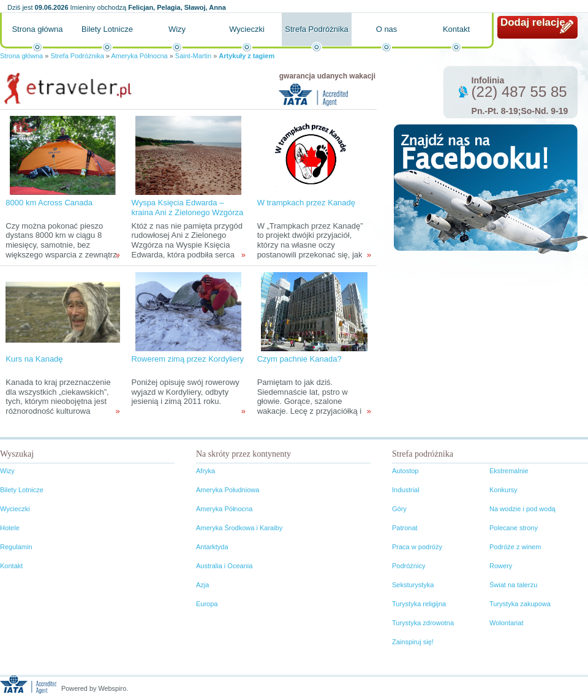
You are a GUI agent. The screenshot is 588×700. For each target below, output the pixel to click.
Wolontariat (506, 623)
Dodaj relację (533, 22)
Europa (207, 604)
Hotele (10, 528)
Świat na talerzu (513, 585)
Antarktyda (212, 547)
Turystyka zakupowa (520, 604)
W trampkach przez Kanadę (306, 203)
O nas (387, 29)
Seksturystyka (413, 585)
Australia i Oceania (224, 566)
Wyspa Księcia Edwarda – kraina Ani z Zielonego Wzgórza (187, 207)
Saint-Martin (193, 56)
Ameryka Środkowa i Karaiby (239, 528)
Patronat (405, 528)
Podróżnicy (409, 566)
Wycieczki (247, 29)
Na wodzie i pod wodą (522, 509)
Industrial (406, 490)
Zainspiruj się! (413, 642)
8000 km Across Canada (49, 203)
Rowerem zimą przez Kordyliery (187, 359)
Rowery (501, 566)
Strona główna (37, 29)
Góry (399, 509)
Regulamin (16, 547)
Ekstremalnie (509, 471)
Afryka (205, 471)
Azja (202, 585)
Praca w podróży (417, 547)
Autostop (405, 471)
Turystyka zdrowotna (423, 623)
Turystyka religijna (419, 604)
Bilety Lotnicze (107, 29)
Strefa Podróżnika (316, 29)
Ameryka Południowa (228, 490)
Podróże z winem (515, 547)
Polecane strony (514, 528)
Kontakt (456, 29)
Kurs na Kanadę (34, 359)
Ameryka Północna (139, 56)
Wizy (177, 29)
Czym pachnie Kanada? (300, 359)
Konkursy (503, 490)
